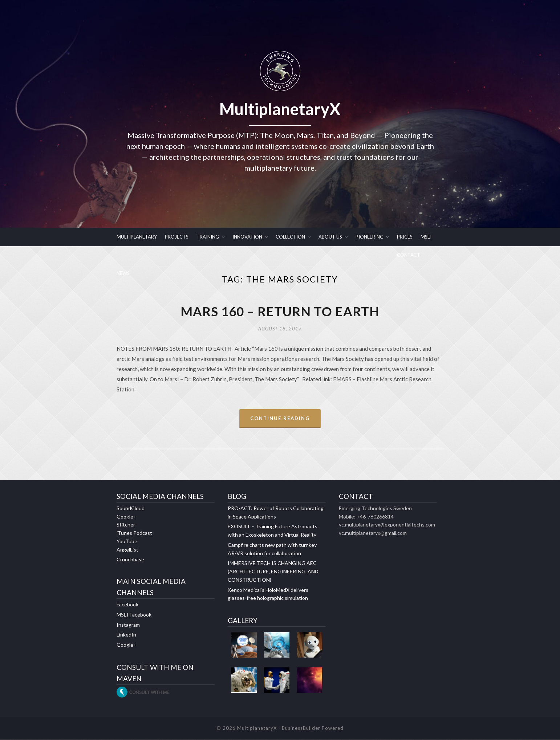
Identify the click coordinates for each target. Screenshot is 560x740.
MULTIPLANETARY (137, 237)
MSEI (426, 237)
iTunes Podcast (134, 533)
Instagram (128, 625)
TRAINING (208, 237)
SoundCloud (131, 509)
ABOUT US (330, 237)
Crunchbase (130, 560)
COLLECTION (290, 237)
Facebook (127, 605)
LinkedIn (126, 635)
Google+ (127, 517)
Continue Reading (280, 419)
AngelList (127, 550)
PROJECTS (177, 237)
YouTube (127, 542)
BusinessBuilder (301, 729)
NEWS (123, 273)
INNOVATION (247, 237)
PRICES (405, 237)
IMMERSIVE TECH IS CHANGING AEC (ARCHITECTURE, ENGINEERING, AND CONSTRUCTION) (273, 572)
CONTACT (409, 255)
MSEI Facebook (134, 615)
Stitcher (126, 525)
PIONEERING (370, 237)
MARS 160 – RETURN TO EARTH (280, 312)
